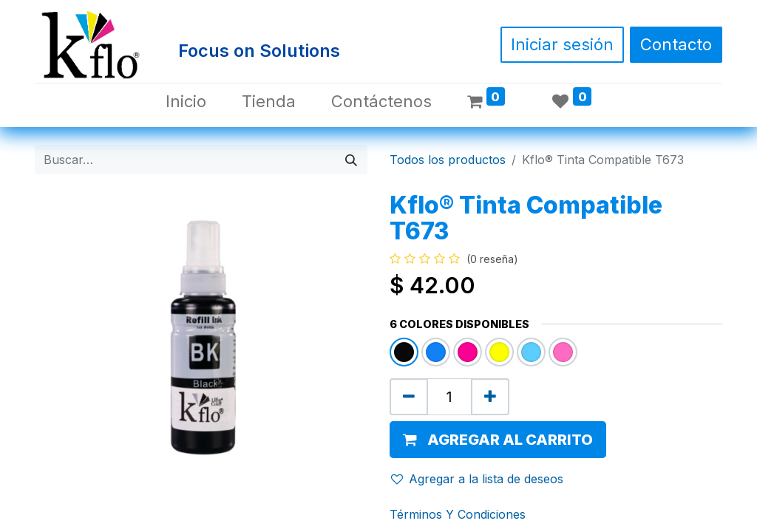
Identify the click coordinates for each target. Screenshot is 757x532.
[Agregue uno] (490, 397)
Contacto (676, 44)
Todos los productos (448, 160)
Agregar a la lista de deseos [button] (477, 479)
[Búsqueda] (351, 160)
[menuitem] (186, 102)
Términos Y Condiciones (458, 514)
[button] (498, 440)
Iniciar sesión (562, 44)
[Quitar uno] (409, 397)
